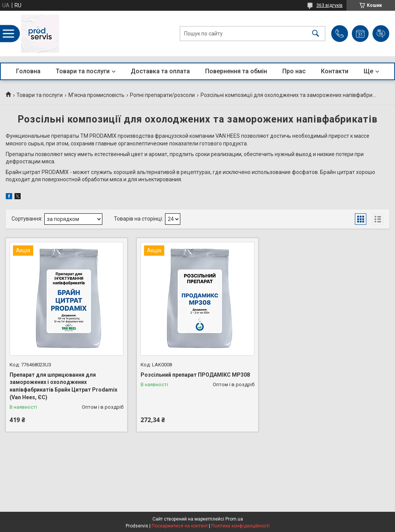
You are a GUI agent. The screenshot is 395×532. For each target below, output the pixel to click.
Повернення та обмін (236, 71)
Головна (28, 71)
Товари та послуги (83, 71)
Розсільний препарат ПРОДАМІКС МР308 (195, 375)
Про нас (294, 71)
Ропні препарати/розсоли (162, 95)
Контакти (335, 71)
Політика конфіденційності (240, 526)
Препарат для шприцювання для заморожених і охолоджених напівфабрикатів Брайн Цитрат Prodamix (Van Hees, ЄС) (63, 386)
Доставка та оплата (160, 71)
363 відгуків (329, 5)
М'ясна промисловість (96, 95)
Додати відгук (381, 34)
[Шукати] (316, 34)
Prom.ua (234, 519)
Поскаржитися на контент (180, 526)
